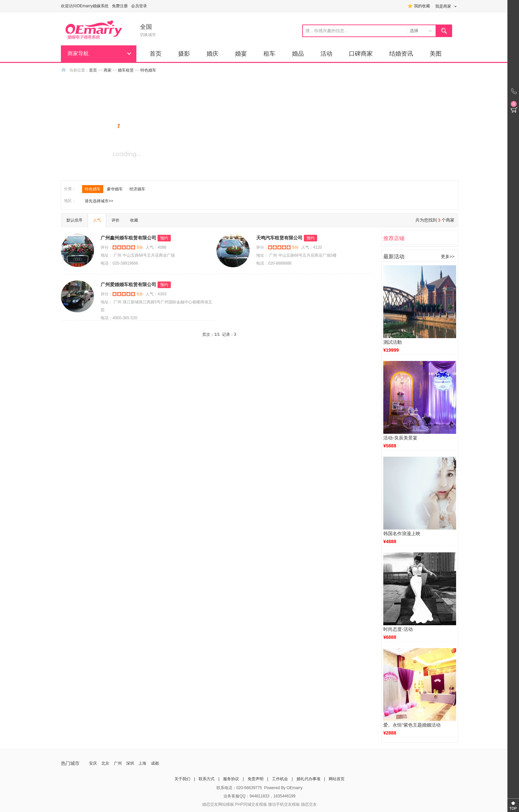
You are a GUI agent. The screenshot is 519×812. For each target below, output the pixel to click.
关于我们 (182, 779)
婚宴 (241, 54)
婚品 (298, 54)
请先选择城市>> (99, 201)
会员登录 (139, 6)
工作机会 (280, 779)
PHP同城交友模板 (251, 804)
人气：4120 (312, 247)
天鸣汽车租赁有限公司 (279, 238)
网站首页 (337, 779)
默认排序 (74, 220)
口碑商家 (361, 54)
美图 (436, 54)
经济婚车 (137, 189)
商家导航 (78, 53)
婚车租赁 (126, 70)
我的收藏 (422, 6)
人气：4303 (156, 294)
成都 (155, 763)
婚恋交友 (309, 804)
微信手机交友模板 (284, 804)
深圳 (130, 763)
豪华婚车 (115, 189)
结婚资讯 (401, 54)
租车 (269, 54)
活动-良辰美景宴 (400, 438)
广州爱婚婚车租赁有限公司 (128, 284)
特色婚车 (148, 70)
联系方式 (207, 779)
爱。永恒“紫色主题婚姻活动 (412, 725)
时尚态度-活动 (398, 629)
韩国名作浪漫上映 (402, 533)
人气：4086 (156, 247)
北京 (105, 763)
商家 (108, 70)
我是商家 (443, 6)
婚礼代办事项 (308, 779)
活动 (326, 54)
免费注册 (120, 6)
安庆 (93, 763)
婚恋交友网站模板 (218, 804)
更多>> (448, 256)
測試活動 (393, 342)
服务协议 (231, 779)
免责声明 (256, 779)
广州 (118, 763)
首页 (156, 54)
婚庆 (212, 54)
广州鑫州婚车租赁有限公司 (128, 238)
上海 (142, 763)
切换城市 (148, 35)
